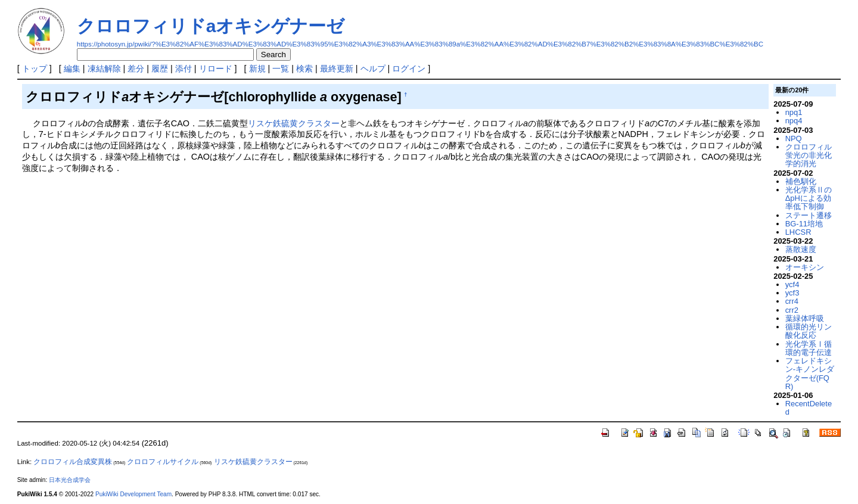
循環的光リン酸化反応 (809, 331)
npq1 (794, 112)
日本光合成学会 (70, 480)
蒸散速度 (801, 249)
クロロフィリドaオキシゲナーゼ (211, 26)
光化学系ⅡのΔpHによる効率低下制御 (809, 198)
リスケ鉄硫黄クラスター (294, 123)
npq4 (794, 121)
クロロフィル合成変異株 (73, 462)
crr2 (792, 310)
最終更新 (337, 69)
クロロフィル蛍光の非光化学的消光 (809, 155)
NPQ (794, 139)
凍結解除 (104, 69)
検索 (304, 69)
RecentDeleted (809, 408)
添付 (184, 69)
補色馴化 (801, 181)
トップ (35, 69)
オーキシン (805, 267)
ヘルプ (373, 69)
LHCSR (798, 232)
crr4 (792, 301)
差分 (136, 69)
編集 (72, 69)
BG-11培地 (804, 224)
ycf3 (792, 293)
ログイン (409, 69)
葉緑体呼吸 (805, 318)
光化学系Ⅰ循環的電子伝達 (809, 348)
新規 (257, 69)
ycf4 (792, 284)
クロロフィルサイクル (163, 462)
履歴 (160, 69)
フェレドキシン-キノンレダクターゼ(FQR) (810, 374)
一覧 (281, 69)
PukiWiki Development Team (133, 494)
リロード (216, 69)
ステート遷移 (809, 215)
